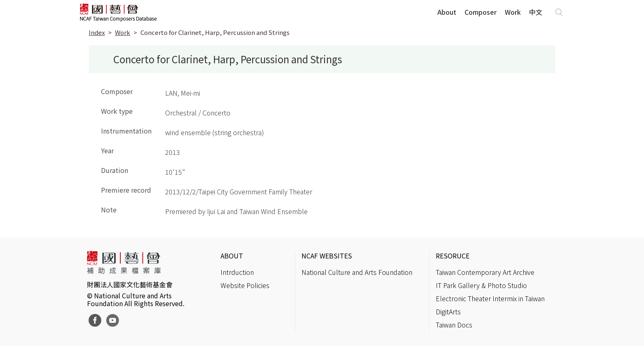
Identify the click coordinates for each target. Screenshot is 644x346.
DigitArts (448, 311)
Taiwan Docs (454, 325)
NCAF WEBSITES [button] (327, 256)
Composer (481, 12)
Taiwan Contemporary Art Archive (485, 272)
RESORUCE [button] (453, 256)
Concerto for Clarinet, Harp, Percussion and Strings (215, 32)
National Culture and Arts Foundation (357, 272)
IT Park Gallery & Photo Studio (481, 285)
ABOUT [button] (232, 256)
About (447, 12)
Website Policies (245, 285)
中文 (536, 12)
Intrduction (237, 272)
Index (97, 32)
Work (513, 12)
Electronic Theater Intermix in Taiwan (490, 298)
